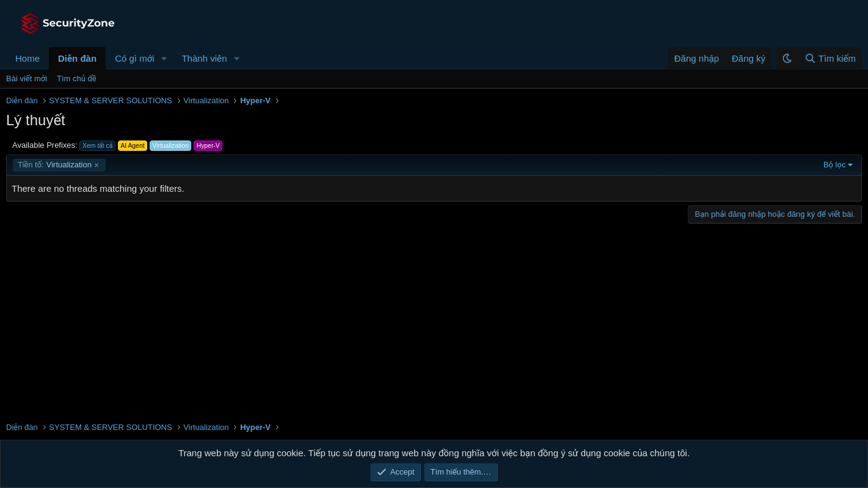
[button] (164, 58)
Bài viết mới (27, 78)
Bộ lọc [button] (835, 165)
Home (27, 58)
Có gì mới (134, 58)
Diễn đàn (77, 58)
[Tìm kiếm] (830, 58)
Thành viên (204, 58)
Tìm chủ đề (77, 78)
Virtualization (55, 165)
